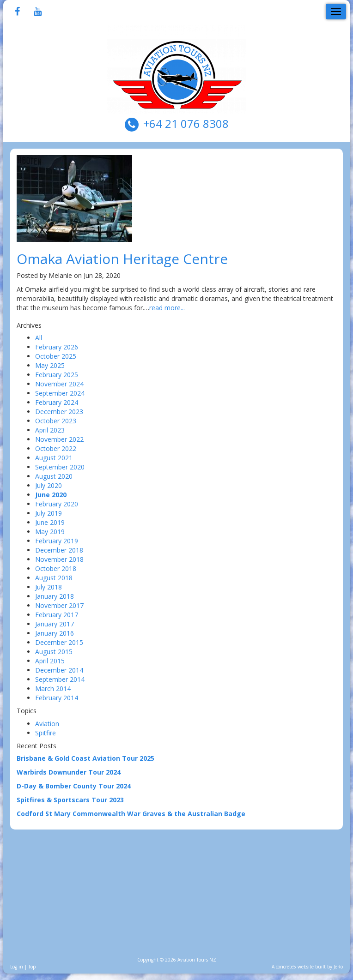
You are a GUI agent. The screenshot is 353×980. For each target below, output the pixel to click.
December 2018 (59, 550)
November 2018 (59, 559)
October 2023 (56, 421)
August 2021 (54, 458)
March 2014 (53, 688)
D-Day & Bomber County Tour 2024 (74, 786)
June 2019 (50, 522)
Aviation (47, 724)
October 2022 (56, 448)
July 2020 (49, 485)
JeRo (338, 967)
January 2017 (55, 624)
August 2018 (54, 578)
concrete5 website (295, 967)
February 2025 (57, 375)
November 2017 (59, 605)
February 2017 (57, 615)
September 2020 (60, 467)
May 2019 (50, 532)
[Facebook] (17, 12)
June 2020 (51, 495)
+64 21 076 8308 (186, 123)
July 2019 (49, 513)
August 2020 (54, 476)
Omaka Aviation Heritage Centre (122, 259)
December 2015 (59, 642)
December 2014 (59, 670)
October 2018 (56, 568)
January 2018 (55, 596)
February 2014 (57, 698)
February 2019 (57, 541)
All (39, 338)
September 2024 (60, 393)
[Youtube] (38, 12)
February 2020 (57, 504)
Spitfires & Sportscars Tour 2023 (70, 800)
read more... (167, 308)
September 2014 (60, 679)
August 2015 (54, 652)
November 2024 (59, 384)
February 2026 (57, 347)
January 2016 (55, 633)
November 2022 (59, 439)
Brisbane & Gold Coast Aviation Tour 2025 (85, 758)
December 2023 (59, 412)
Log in (17, 967)
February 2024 (57, 402)
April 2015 (50, 661)
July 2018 (49, 587)
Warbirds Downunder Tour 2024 (69, 772)
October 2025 (56, 356)
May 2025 (50, 365)
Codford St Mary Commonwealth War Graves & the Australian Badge (131, 814)
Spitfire (46, 733)
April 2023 (50, 430)
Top (32, 967)
